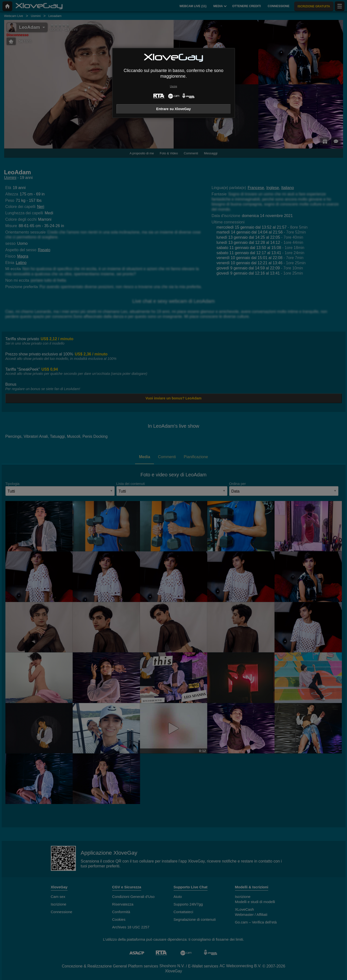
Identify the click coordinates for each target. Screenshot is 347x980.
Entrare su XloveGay (173, 109)
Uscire (173, 86)
